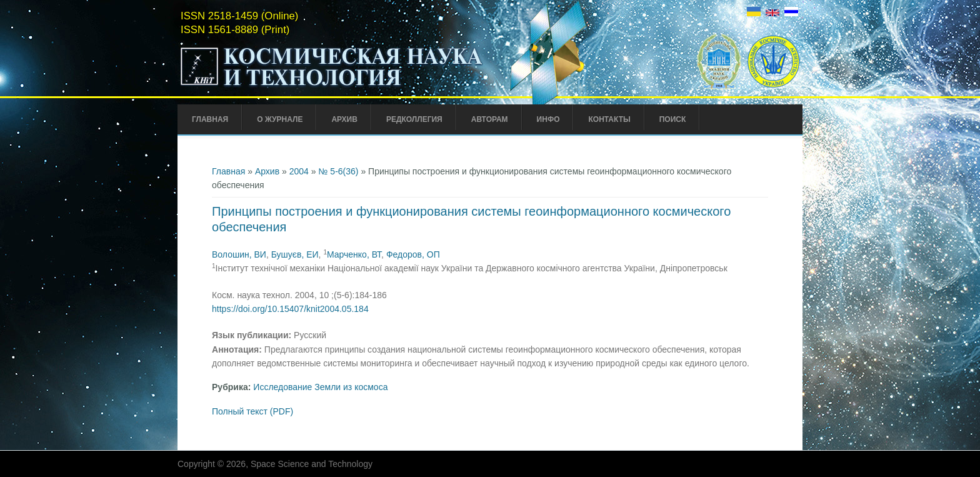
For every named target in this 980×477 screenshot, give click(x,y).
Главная (210, 119)
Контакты (609, 119)
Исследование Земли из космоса (320, 387)
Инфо (548, 119)
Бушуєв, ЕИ (295, 254)
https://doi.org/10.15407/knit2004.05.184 (290, 309)
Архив (344, 119)
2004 (299, 171)
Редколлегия (414, 119)
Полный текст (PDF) (252, 411)
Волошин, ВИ (239, 254)
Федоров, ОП (413, 254)
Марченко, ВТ (354, 254)
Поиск (673, 119)
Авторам (490, 119)
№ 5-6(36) (338, 171)
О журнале (280, 119)
